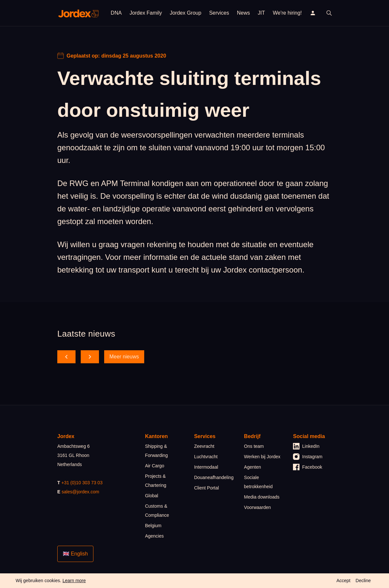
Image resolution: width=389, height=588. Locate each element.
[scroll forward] (90, 357)
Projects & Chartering (155, 481)
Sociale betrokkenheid (258, 482)
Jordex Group (185, 13)
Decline (363, 581)
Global (151, 496)
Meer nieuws (124, 357)
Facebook (307, 467)
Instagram (308, 457)
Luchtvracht (206, 457)
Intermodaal (206, 467)
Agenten (253, 467)
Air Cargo (154, 466)
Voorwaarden (258, 507)
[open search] (329, 13)
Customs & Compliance (157, 511)
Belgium (153, 526)
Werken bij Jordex (262, 457)
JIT (261, 13)
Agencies (154, 536)
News (243, 13)
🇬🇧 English (75, 554)
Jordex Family (146, 13)
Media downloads (262, 497)
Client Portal (206, 488)
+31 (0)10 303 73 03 (82, 483)
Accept (343, 581)
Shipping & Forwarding (156, 451)
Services (219, 13)
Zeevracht (204, 446)
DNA (116, 13)
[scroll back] (66, 357)
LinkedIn (306, 446)
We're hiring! (287, 13)
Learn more (74, 581)
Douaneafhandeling (214, 477)
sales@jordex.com (80, 492)
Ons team (254, 446)
